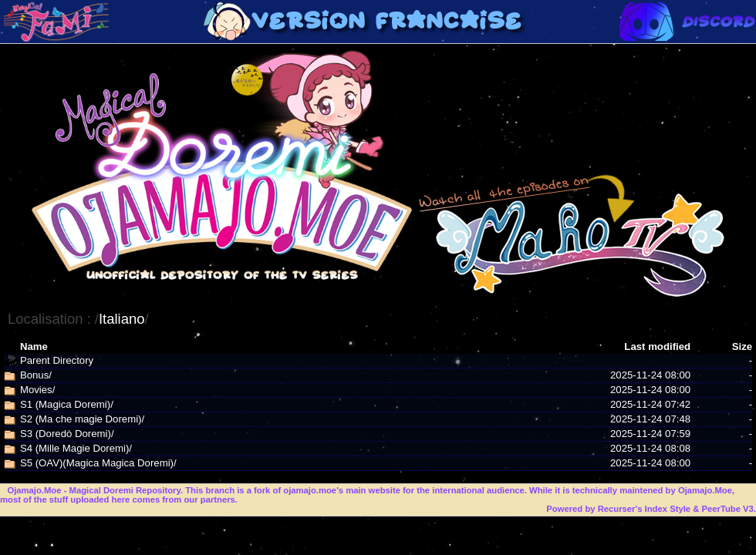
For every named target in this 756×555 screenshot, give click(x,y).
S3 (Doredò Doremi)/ (67, 434)
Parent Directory (57, 360)
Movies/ (37, 390)
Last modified (657, 346)
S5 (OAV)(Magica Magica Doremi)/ (98, 463)
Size (742, 346)
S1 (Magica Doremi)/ (67, 404)
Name (34, 346)
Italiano (122, 319)
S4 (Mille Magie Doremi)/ (76, 448)
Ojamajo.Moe (34, 490)
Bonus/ (36, 375)
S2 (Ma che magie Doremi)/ (82, 419)
